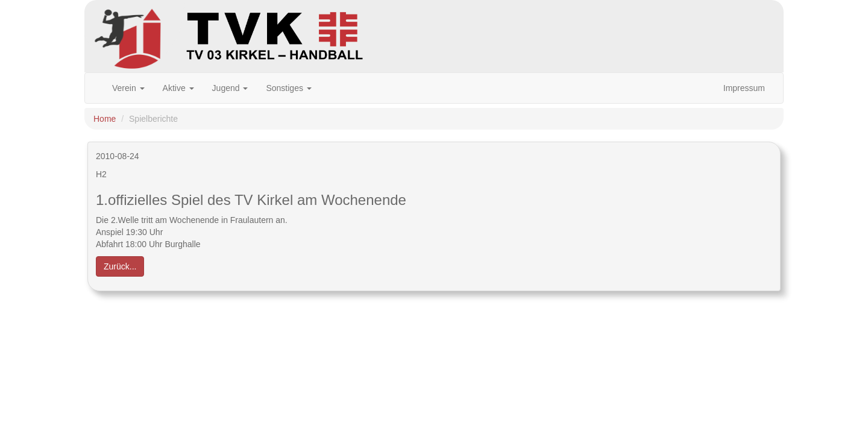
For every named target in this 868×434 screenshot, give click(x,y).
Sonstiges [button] (288, 88)
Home (105, 119)
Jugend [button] (230, 88)
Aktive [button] (178, 88)
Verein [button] (128, 88)
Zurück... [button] (120, 266)
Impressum (744, 88)
